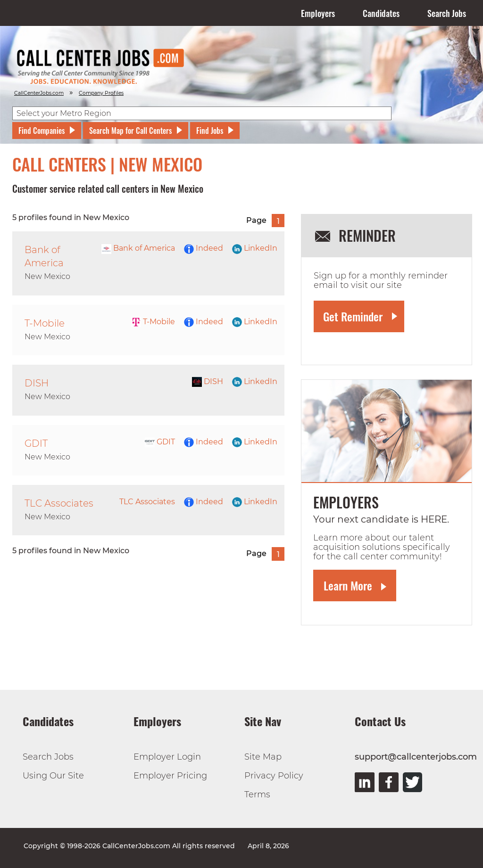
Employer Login (167, 757)
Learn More (348, 585)
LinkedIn (255, 248)
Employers (318, 13)
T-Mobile (153, 322)
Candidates (381, 13)
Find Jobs (210, 131)
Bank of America (138, 248)
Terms (257, 794)
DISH (208, 381)
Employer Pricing (170, 776)
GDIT (160, 442)
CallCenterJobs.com (39, 93)
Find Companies (42, 131)
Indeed (204, 248)
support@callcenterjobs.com (416, 757)
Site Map (263, 757)
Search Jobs (447, 13)
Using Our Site (53, 776)
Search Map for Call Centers (130, 131)
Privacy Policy (274, 776)
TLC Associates (147, 502)
